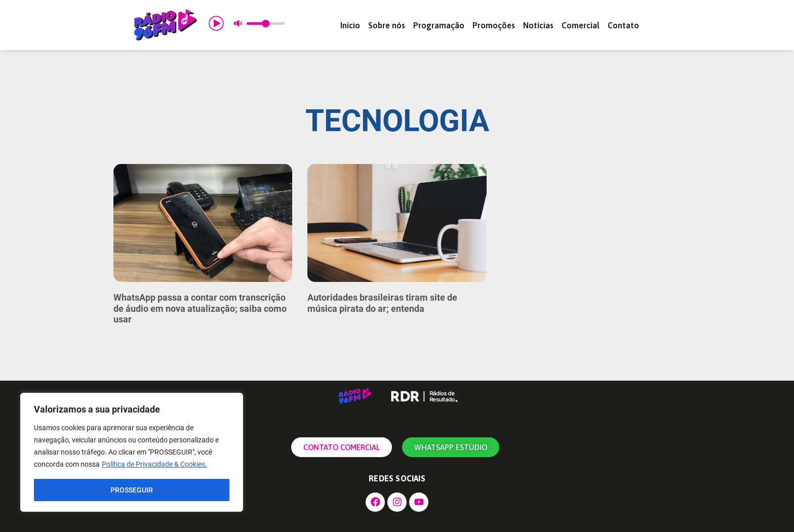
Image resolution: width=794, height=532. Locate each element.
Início (350, 25)
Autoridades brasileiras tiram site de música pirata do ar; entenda (382, 303)
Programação (439, 25)
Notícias (538, 25)
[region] (132, 453)
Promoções (494, 25)
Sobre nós (387, 25)
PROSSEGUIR (132, 490)
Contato (623, 25)
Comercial (581, 25)
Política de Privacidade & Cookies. (154, 465)
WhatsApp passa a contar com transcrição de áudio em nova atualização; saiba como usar (200, 308)
